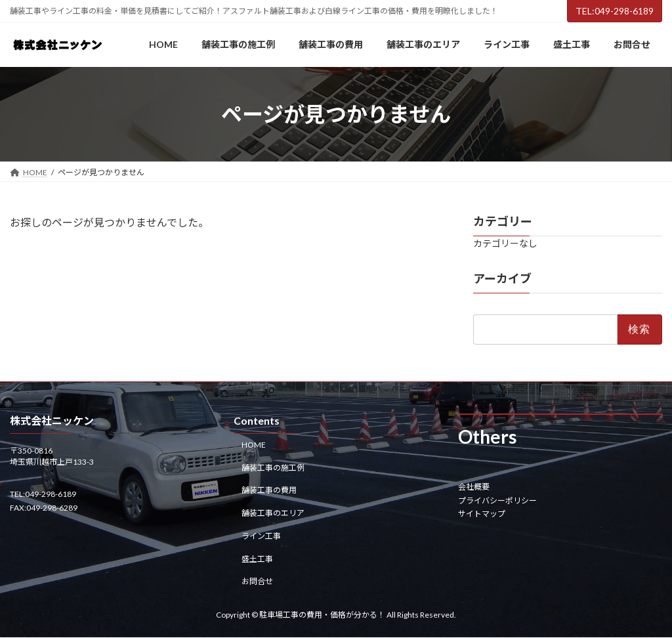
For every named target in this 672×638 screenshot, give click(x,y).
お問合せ (257, 582)
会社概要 (474, 487)
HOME (254, 445)
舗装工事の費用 (269, 491)
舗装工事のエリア (273, 514)
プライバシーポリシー (497, 500)
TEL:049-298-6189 (615, 11)
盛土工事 (257, 559)
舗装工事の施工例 (273, 468)
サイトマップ (482, 514)
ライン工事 (261, 536)
